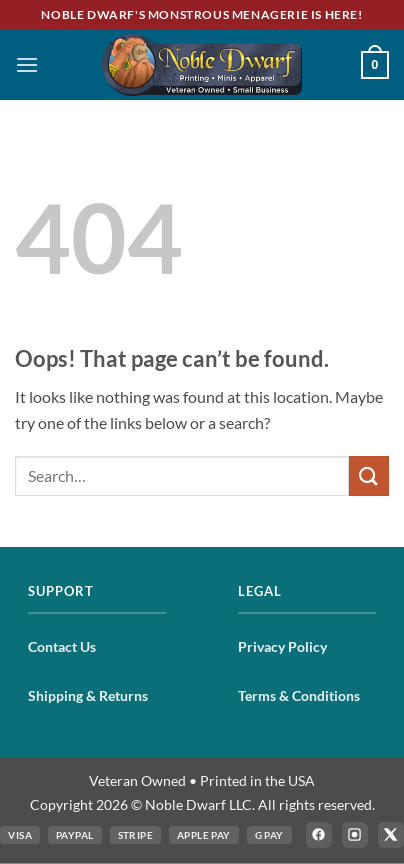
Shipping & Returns (88, 695)
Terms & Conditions (299, 695)
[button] (27, 64)
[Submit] (369, 475)
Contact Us (62, 646)
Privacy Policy (282, 646)
